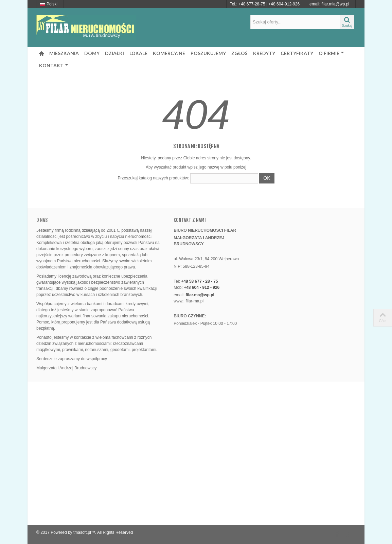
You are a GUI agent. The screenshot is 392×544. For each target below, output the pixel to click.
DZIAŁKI (114, 53)
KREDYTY (264, 53)
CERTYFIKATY (297, 53)
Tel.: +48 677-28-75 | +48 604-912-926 (265, 4)
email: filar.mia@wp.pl (329, 4)
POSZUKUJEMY (208, 53)
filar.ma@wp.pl (200, 295)
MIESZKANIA (64, 53)
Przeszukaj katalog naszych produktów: (153, 178)
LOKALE (138, 53)
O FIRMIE (331, 53)
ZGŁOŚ (239, 53)
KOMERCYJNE (169, 53)
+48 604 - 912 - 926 (202, 287)
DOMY (92, 53)
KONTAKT (54, 65)
